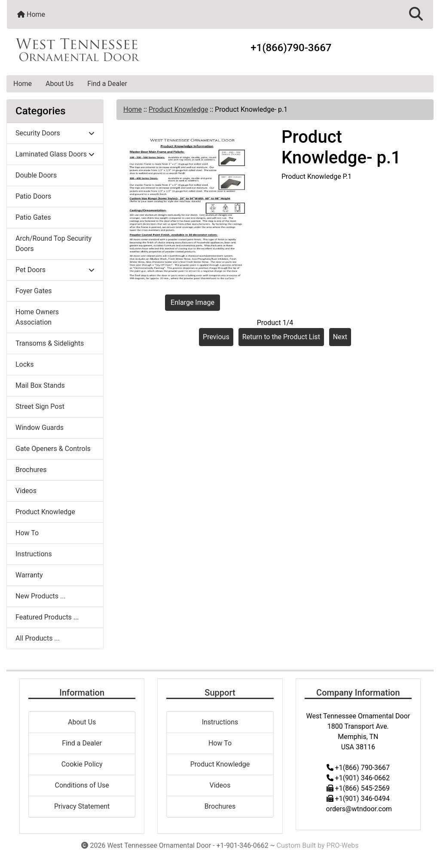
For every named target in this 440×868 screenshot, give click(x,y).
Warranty (29, 575)
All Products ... (38, 638)
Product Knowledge (179, 109)
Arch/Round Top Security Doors (53, 244)
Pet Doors (55, 270)
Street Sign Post (40, 406)
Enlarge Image (192, 302)
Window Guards (40, 428)
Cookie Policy (82, 764)
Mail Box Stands (40, 385)
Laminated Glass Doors (55, 154)
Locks (24, 364)
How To (27, 533)
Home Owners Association (37, 317)
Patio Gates (33, 217)
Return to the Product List (281, 337)
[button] (416, 14)
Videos (26, 491)
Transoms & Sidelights (50, 343)
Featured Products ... (47, 617)
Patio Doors (33, 196)
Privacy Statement (82, 806)
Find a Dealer (107, 84)
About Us (60, 84)
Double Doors (36, 175)
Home (31, 14)
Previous (216, 337)
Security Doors (55, 133)
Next (340, 337)
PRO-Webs (342, 845)
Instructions (34, 554)
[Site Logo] (78, 50)
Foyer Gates (34, 291)
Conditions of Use (82, 785)
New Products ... (41, 596)
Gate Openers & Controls (53, 449)
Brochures (31, 470)
